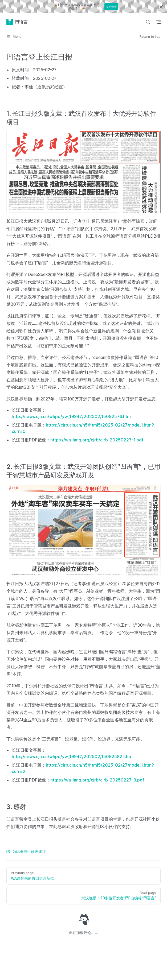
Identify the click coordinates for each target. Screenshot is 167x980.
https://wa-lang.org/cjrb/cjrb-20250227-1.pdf (97, 440)
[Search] (148, 22)
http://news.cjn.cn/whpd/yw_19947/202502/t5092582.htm (71, 756)
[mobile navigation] (158, 22)
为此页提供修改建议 (26, 851)
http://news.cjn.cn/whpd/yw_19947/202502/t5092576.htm (71, 416)
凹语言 (17, 22)
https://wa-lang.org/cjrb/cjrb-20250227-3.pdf (97, 780)
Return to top (150, 37)
